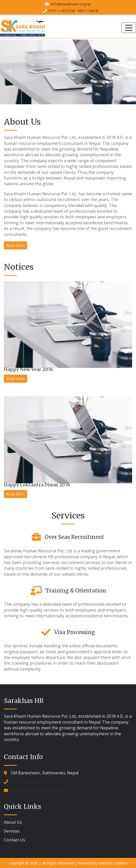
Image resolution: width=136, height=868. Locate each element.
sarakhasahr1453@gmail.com (39, 790)
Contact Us (14, 840)
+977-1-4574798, (27, 782)
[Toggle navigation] (129, 28)
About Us (13, 822)
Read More (16, 245)
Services (12, 831)
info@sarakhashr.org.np (70, 4)
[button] (10, 71)
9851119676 (88, 11)
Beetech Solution (113, 863)
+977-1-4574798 (62, 11)
